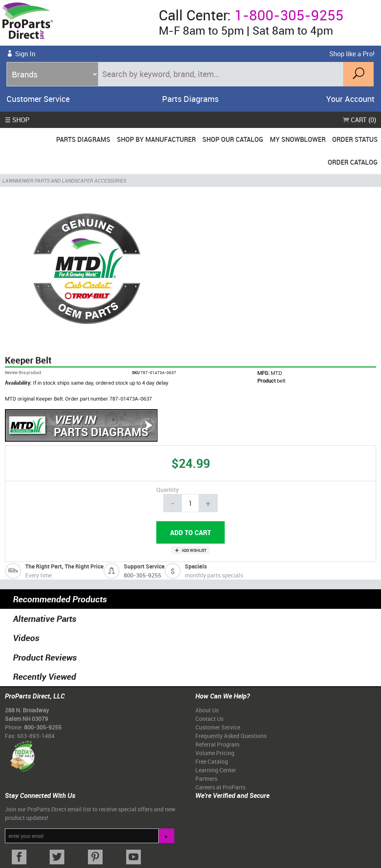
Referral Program (217, 744)
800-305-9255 (142, 575)
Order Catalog (353, 162)
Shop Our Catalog (233, 139)
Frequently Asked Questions (231, 736)
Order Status (355, 139)
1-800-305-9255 (289, 15)
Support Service (144, 566)
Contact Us (209, 719)
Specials (196, 566)
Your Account (350, 99)
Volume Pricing (215, 753)
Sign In (25, 54)
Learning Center (216, 770)
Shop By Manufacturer (156, 139)
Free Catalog (212, 761)
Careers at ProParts (220, 787)
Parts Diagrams (190, 99)
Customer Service (38, 99)
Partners (206, 779)
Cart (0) (359, 120)
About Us (207, 710)
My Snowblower (298, 139)
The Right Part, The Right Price (64, 566)
